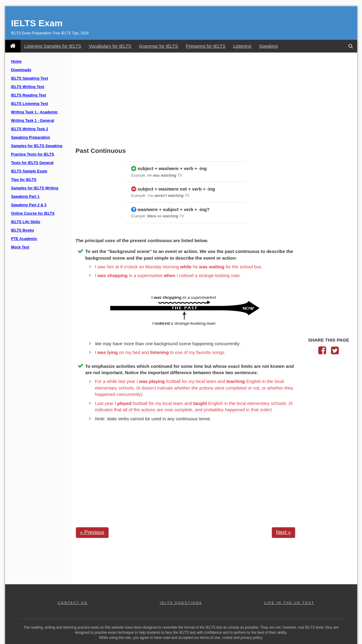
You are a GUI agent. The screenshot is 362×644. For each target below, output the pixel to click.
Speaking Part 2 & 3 (29, 205)
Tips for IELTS (24, 180)
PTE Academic (24, 239)
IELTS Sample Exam (29, 171)
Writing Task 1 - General (33, 121)
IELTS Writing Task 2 (30, 129)
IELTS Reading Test (29, 95)
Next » (283, 532)
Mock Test (20, 247)
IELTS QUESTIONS (181, 603)
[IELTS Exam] (13, 46)
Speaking (268, 46)
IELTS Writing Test (28, 87)
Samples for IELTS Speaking (37, 146)
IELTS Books (23, 230)
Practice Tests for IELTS (33, 154)
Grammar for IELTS (159, 46)
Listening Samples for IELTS (53, 46)
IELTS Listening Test (30, 104)
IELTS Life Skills (26, 222)
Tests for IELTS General (32, 163)
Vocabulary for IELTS (110, 46)
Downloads (21, 70)
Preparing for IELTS (205, 46)
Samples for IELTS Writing (35, 188)
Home (16, 62)
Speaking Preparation (31, 137)
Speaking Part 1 (25, 197)
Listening (242, 46)
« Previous (92, 532)
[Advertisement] (214, 100)
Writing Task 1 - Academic (35, 112)
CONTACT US (73, 603)
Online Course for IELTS (33, 213)
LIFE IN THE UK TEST (289, 603)
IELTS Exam (37, 23)
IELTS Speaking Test (30, 78)
